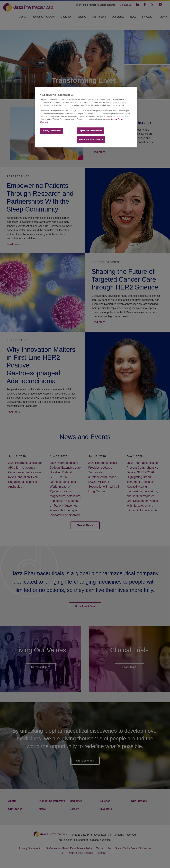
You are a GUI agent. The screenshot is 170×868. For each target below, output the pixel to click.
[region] (86, 117)
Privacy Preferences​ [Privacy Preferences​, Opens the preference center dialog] (52, 131)
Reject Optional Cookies (90, 131)
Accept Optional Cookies (91, 139)
